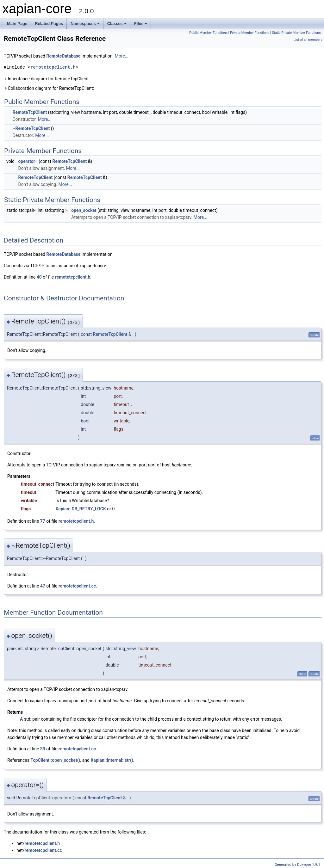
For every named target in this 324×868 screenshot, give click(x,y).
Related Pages (49, 24)
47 (43, 586)
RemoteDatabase (63, 56)
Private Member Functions (250, 33)
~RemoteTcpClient (31, 128)
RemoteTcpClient (30, 112)
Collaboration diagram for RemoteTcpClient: (49, 88)
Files (141, 24)
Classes (117, 24)
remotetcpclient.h (53, 67)
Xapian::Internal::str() (112, 760)
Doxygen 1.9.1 (309, 865)
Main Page (17, 24)
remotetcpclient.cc (77, 586)
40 (39, 277)
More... (122, 56)
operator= (28, 161)
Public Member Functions (208, 33)
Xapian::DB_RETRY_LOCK (81, 509)
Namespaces (85, 24)
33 (43, 749)
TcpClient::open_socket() (55, 760)
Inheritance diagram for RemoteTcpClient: (47, 79)
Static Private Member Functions (296, 33)
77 (43, 521)
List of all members (308, 40)
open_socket (84, 210)
